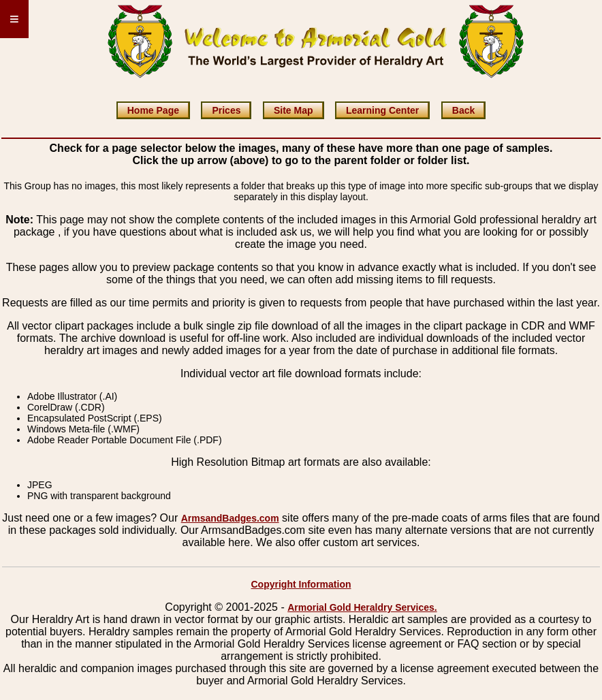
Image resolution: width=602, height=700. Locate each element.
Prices (226, 110)
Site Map (294, 110)
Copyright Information (301, 584)
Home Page (153, 110)
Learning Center (382, 110)
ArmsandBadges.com (230, 518)
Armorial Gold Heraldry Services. (362, 607)
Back (463, 110)
